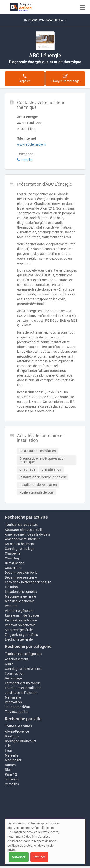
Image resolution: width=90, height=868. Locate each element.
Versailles (12, 784)
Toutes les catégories (23, 654)
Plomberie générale (19, 611)
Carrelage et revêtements (23, 669)
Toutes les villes (18, 726)
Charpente (13, 553)
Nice (8, 770)
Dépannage (13, 678)
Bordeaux (12, 736)
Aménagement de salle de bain (27, 534)
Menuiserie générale (20, 601)
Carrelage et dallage (20, 549)
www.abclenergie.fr (32, 144)
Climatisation (15, 563)
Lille (8, 746)
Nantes (10, 765)
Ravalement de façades (22, 615)
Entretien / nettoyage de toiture (28, 582)
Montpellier (13, 760)
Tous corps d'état (18, 707)
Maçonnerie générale (20, 596)
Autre (9, 664)
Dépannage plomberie (21, 573)
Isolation (11, 587)
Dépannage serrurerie (21, 577)
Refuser (39, 857)
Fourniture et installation (23, 688)
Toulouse (12, 779)
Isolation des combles (21, 592)
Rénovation (13, 702)
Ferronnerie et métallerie (23, 683)
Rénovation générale (20, 625)
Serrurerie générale (19, 630)
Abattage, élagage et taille (24, 530)
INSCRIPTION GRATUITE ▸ (45, 20)
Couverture (13, 568)
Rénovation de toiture (21, 620)
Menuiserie (13, 697)
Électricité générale (19, 639)
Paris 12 (11, 774)
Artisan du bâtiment (20, 544)
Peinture (11, 606)
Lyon (8, 751)
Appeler (25, 160)
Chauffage (13, 558)
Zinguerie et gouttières (21, 635)
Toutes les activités (21, 524)
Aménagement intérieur (22, 539)
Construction (15, 673)
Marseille (11, 755)
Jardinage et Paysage (21, 693)
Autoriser (19, 857)
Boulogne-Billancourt (20, 741)
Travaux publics (16, 712)
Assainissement (17, 659)
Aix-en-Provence (17, 731)
